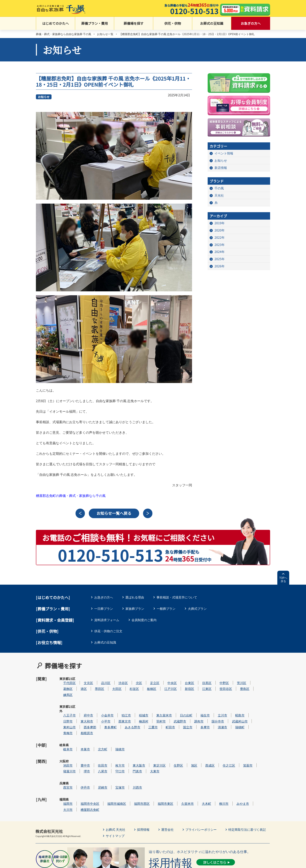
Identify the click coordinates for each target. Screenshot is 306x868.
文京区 (100, 679)
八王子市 (81, 702)
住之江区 (241, 743)
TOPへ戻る (283, 579)
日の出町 (198, 702)
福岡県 (64, 773)
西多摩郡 (102, 714)
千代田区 (81, 679)
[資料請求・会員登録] (55, 620)
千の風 (219, 188)
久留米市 (199, 773)
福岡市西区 (154, 773)
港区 (95, 684)
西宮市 (80, 761)
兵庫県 (64, 761)
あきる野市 (144, 714)
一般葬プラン (166, 609)
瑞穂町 (252, 714)
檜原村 (155, 708)
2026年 (220, 266)
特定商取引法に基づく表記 (247, 799)
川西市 (149, 761)
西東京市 (136, 708)
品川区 (117, 679)
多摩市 (217, 714)
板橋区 (163, 684)
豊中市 (97, 743)
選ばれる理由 (135, 597)
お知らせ (44, 97)
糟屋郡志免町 (102, 779)
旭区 (206, 743)
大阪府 (64, 744)
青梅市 (80, 720)
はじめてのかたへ (56, 23)
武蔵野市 (192, 708)
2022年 (220, 238)
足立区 (166, 679)
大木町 (218, 773)
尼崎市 (114, 761)
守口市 (132, 749)
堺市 (99, 749)
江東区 (219, 684)
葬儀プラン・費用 (95, 23)
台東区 (201, 679)
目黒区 (219, 679)
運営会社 (167, 799)
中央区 (184, 679)
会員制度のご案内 (144, 620)
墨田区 (111, 684)
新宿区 (201, 684)
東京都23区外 (64, 704)
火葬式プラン (197, 609)
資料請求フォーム (107, 620)
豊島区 (256, 684)
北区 (151, 679)
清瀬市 (234, 714)
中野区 (236, 679)
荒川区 (253, 679)
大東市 (166, 749)
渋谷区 (135, 679)
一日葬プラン (104, 609)
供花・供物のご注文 (108, 631)
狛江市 (138, 702)
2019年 (220, 223)
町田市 (182, 714)
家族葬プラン (135, 609)
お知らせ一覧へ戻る (114, 513)
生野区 (190, 743)
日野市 (80, 708)
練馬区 (80, 690)
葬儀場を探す (134, 23)
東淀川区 (171, 743)
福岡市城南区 (128, 773)
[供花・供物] (47, 631)
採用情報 (143, 799)
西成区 (222, 743)
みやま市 (254, 773)
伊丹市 (97, 761)
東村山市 (81, 714)
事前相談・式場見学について (177, 597)
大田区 (129, 684)
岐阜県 (64, 732)
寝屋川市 (81, 749)
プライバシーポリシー (201, 799)
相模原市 (99, 720)
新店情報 (221, 168)
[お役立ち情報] (49, 642)
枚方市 (132, 743)
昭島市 (252, 702)
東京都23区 (64, 681)
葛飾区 (80, 684)
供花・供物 (173, 23)
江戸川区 (182, 684)
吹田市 (114, 743)
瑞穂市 (132, 732)
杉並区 (146, 684)
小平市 (117, 708)
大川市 (80, 779)
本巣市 (97, 732)
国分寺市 (229, 708)
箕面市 (260, 743)
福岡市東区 (177, 773)
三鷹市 (165, 714)
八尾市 (114, 749)
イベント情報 (224, 153)
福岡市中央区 (102, 773)
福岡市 (80, 773)
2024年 (220, 252)
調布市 (211, 708)
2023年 (220, 245)
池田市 (80, 743)
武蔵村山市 (252, 708)
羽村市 (173, 708)
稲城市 (155, 702)
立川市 (234, 702)
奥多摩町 (122, 714)
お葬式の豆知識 (212, 23)
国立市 (199, 714)
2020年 (220, 230)
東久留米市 (176, 702)
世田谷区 (238, 684)
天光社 (219, 195)
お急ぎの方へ (251, 23)
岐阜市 (80, 732)
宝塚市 (132, 761)
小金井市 (119, 702)
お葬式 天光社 (116, 799)
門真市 (149, 749)
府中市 (100, 702)
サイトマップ (115, 805)
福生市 (217, 702)
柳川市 (236, 773)
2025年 (220, 259)
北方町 (114, 732)
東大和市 (99, 708)
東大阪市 (151, 743)
